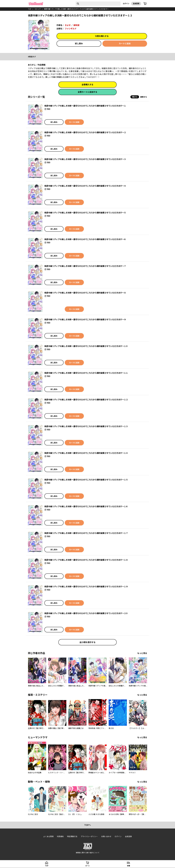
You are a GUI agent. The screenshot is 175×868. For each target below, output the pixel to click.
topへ (88, 825)
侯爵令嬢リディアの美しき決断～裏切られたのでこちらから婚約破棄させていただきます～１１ (86, 373)
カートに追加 (125, 43)
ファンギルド (71, 29)
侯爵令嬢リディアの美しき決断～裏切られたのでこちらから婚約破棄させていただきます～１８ (86, 560)
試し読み (79, 43)
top (30, 9)
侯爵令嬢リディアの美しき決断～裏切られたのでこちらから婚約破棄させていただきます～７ (85, 266)
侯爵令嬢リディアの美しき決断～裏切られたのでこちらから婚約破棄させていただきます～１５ (86, 480)
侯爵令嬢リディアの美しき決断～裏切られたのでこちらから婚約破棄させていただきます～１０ (86, 346)
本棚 (128, 866)
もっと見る (142, 653)
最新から (144, 97)
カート (87, 866)
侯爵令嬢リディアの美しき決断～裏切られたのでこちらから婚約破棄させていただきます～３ (85, 159)
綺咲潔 (76, 25)
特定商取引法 (72, 836)
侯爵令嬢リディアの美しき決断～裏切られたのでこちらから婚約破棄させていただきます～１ (85, 106)
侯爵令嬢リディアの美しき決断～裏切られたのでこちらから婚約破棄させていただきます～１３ (86, 426)
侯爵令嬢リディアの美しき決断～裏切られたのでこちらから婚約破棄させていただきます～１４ (86, 453)
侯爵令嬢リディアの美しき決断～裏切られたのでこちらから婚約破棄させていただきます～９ (85, 320)
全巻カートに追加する (87, 92)
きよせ (68, 25)
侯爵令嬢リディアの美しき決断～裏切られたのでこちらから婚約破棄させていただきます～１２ (86, 400)
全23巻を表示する (87, 642)
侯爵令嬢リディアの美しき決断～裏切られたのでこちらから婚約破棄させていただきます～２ (85, 132)
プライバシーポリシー (89, 836)
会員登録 (136, 4)
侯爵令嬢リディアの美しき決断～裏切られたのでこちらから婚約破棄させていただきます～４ (85, 186)
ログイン (126, 4)
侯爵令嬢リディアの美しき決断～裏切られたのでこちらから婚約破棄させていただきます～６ (85, 239)
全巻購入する (87, 85)
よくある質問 (48, 836)
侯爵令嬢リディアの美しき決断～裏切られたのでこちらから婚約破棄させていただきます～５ (85, 213)
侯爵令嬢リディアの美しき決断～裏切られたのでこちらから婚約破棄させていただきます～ (76, 9)
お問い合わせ (106, 836)
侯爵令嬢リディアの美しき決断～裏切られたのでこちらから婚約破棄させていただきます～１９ (86, 587)
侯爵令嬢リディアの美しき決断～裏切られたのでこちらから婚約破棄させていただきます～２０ (86, 613)
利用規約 (60, 836)
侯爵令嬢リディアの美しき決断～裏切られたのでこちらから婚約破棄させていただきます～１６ (86, 506)
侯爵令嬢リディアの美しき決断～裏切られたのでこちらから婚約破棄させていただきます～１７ (86, 533)
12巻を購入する (102, 36)
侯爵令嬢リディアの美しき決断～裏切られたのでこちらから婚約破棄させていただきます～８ (85, 293)
